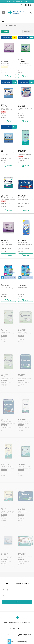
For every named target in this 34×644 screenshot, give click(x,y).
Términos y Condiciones (24, 622)
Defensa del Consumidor (9, 635)
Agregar (8, 76)
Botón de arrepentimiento (19, 641)
